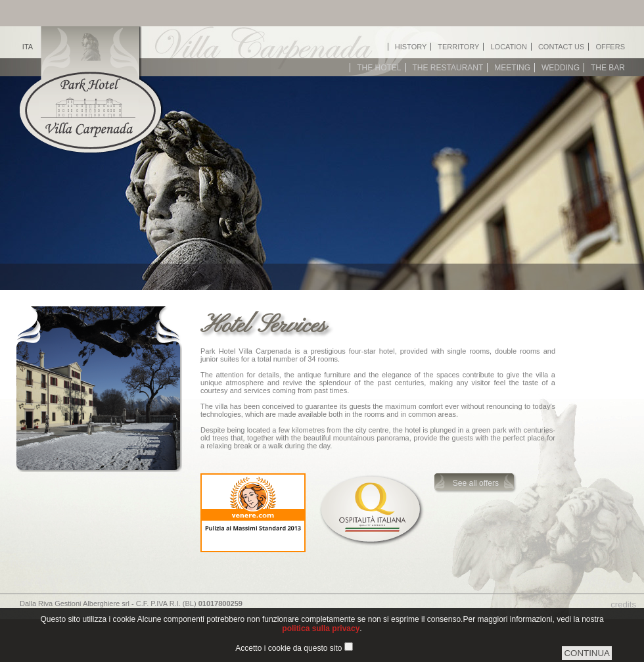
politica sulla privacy (321, 628)
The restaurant (448, 68)
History (411, 47)
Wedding (561, 68)
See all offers (476, 483)
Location (508, 47)
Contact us (562, 47)
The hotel (379, 68)
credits (623, 604)
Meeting (512, 68)
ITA (28, 47)
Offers (610, 47)
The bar (608, 68)
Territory (458, 47)
